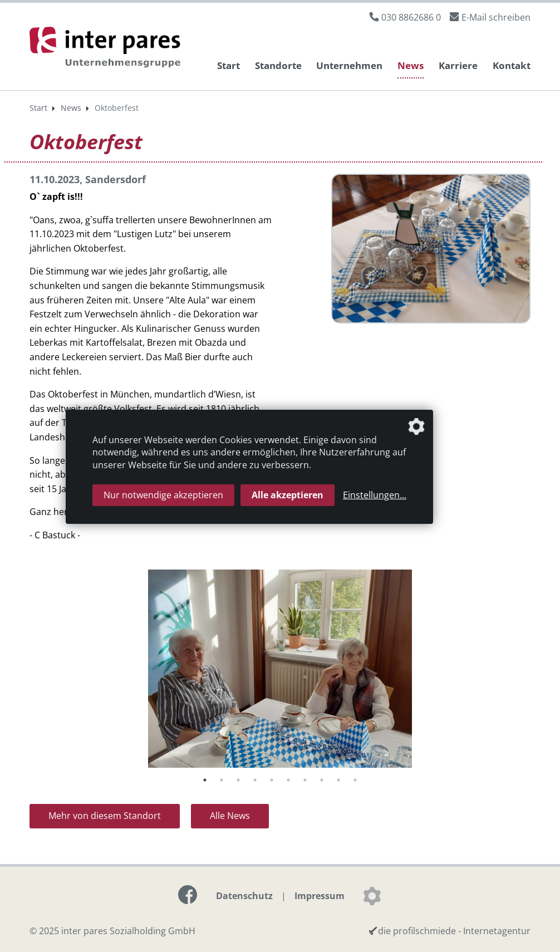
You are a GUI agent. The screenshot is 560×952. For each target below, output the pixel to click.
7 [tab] (305, 780)
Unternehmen (349, 65)
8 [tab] (322, 780)
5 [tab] (272, 780)
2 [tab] (222, 780)
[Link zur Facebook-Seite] (188, 895)
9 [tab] (338, 780)
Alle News (230, 816)
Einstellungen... (375, 495)
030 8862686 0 (411, 17)
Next (539, 670)
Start (229, 65)
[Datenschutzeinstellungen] (372, 896)
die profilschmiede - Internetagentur (454, 931)
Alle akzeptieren (288, 495)
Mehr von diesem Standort (105, 816)
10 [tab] (355, 780)
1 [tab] (205, 780)
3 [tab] (238, 780)
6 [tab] (288, 780)
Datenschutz (244, 896)
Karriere (458, 65)
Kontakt (512, 65)
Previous (21, 670)
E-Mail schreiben (496, 17)
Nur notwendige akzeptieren (163, 495)
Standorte (278, 65)
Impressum (320, 896)
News (411, 65)
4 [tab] (255, 780)
